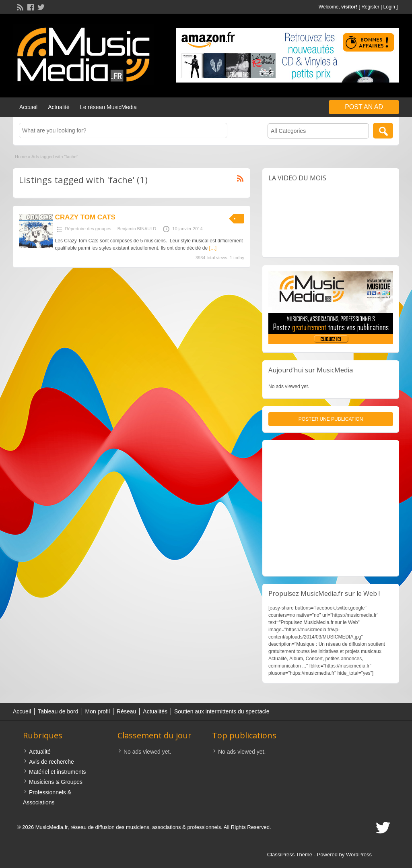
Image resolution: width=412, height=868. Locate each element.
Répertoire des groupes (88, 229)
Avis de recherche (51, 762)
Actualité (59, 107)
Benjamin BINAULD (137, 229)
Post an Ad (364, 107)
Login (389, 7)
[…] (213, 248)
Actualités (155, 711)
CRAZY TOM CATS (85, 217)
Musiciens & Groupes (56, 782)
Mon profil (98, 711)
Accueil (28, 107)
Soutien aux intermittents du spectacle (222, 711)
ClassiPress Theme (290, 855)
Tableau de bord (58, 711)
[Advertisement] (331, 508)
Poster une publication (331, 419)
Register (370, 7)
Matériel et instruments (58, 772)
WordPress (359, 855)
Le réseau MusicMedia (108, 107)
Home (21, 157)
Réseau (126, 711)
